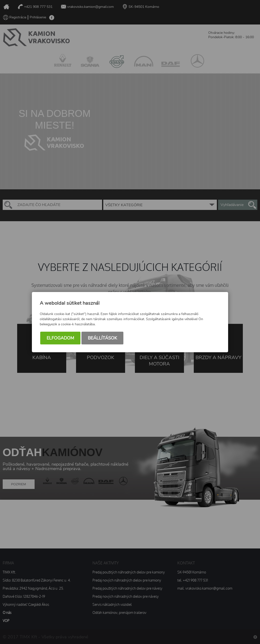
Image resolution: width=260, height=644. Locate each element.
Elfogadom (60, 338)
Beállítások (102, 338)
